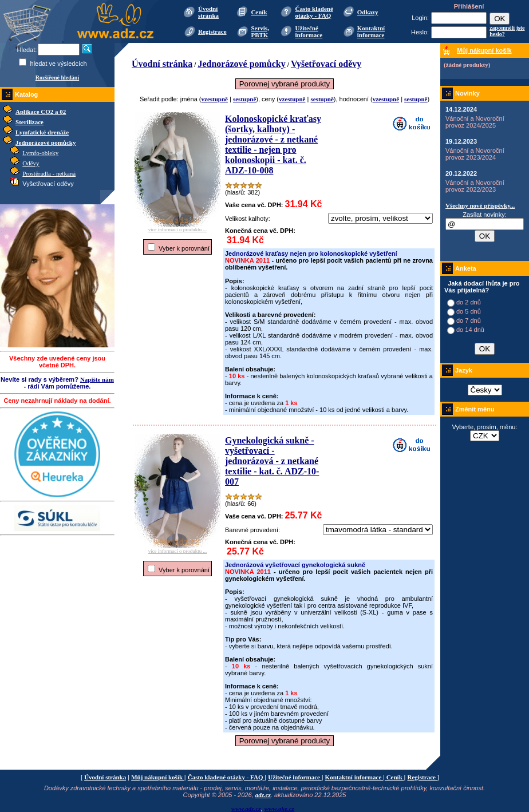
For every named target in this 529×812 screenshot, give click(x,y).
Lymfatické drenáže (42, 132)
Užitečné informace (309, 31)
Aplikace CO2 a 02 (41, 112)
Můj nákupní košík (158, 777)
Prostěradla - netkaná (49, 173)
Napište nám (97, 379)
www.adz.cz (246, 809)
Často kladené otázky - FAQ (314, 12)
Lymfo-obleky (40, 153)
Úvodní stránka (208, 12)
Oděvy (31, 163)
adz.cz (263, 795)
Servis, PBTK (260, 31)
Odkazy (368, 12)
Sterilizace (29, 122)
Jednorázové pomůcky (46, 142)
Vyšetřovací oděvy (326, 64)
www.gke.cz (279, 809)
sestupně (244, 99)
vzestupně (215, 99)
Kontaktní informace (371, 31)
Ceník (259, 12)
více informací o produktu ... (177, 227)
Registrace (212, 31)
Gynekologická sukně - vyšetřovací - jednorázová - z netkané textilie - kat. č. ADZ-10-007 (272, 461)
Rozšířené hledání (57, 78)
